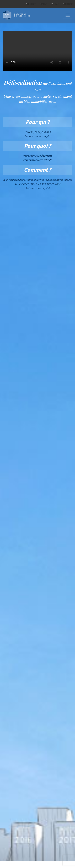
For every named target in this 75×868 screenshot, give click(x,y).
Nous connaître (31, 4)
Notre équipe (55, 4)
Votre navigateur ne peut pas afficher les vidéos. (37, 51)
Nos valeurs (43, 4)
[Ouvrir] (68, 15)
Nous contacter (68, 4)
